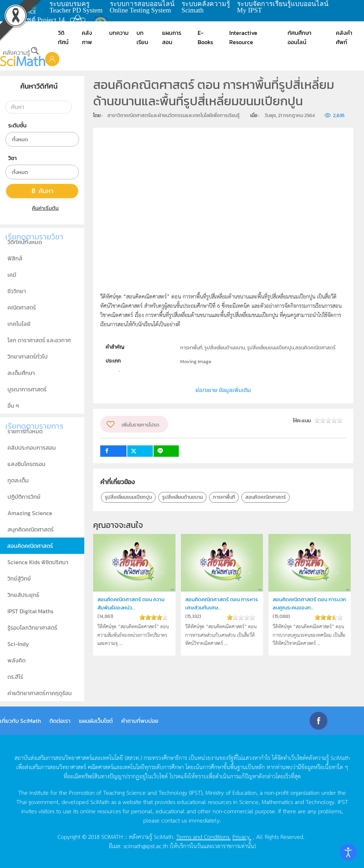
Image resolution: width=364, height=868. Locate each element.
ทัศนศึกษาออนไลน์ (299, 37)
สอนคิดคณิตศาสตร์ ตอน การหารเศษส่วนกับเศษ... (222, 603)
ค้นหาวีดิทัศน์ (39, 86)
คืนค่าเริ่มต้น (42, 208)
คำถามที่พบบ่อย (140, 721)
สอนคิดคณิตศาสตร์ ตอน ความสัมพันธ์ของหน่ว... (131, 603)
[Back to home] (23, 57)
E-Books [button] (205, 37)
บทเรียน (142, 37)
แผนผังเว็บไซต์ (96, 721)
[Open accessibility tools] (348, 852)
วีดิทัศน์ (63, 37)
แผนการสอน (172, 37)
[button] (52, 59)
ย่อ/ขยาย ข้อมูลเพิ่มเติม (223, 390)
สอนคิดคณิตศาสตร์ (266, 497)
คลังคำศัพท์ (344, 37)
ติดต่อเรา (60, 721)
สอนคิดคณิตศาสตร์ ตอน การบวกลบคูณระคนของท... (309, 603)
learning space (27, 7)
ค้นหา (42, 191)
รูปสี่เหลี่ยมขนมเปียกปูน (128, 497)
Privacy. (242, 836)
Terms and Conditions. (204, 836)
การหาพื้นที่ (224, 497)
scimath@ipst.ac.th (146, 846)
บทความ (119, 33)
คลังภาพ (87, 37)
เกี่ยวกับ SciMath (20, 721)
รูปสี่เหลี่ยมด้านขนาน (182, 497)
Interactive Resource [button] (243, 37)
